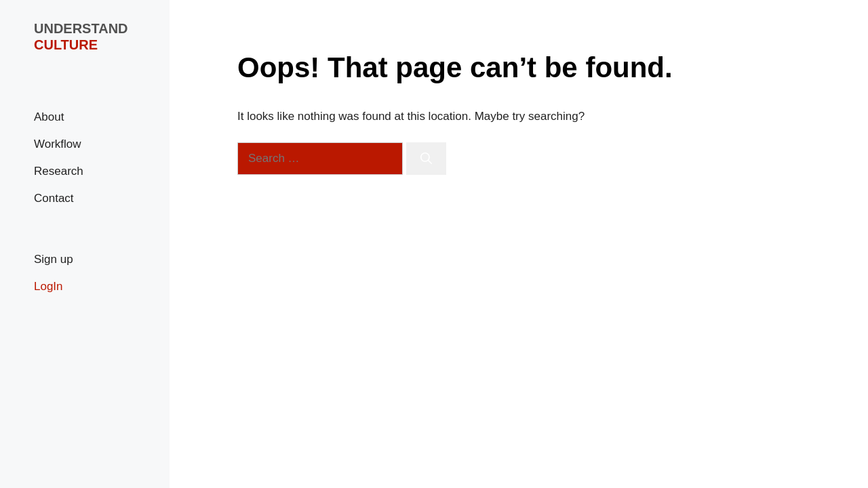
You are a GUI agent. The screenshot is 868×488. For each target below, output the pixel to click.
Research (59, 171)
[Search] (426, 159)
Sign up (54, 259)
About (49, 117)
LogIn (48, 286)
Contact (54, 198)
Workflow (58, 144)
